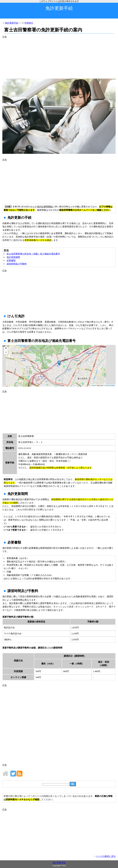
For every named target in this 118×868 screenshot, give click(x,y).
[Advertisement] (59, 57)
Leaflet (94, 385)
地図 (59, 366)
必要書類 (11, 261)
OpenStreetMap (110, 385)
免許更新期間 (13, 257)
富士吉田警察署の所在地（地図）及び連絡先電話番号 (33, 254)
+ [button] (6, 348)
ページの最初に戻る (106, 856)
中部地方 (29, 23)
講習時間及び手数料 (17, 264)
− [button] (6, 352)
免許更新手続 (12, 23)
